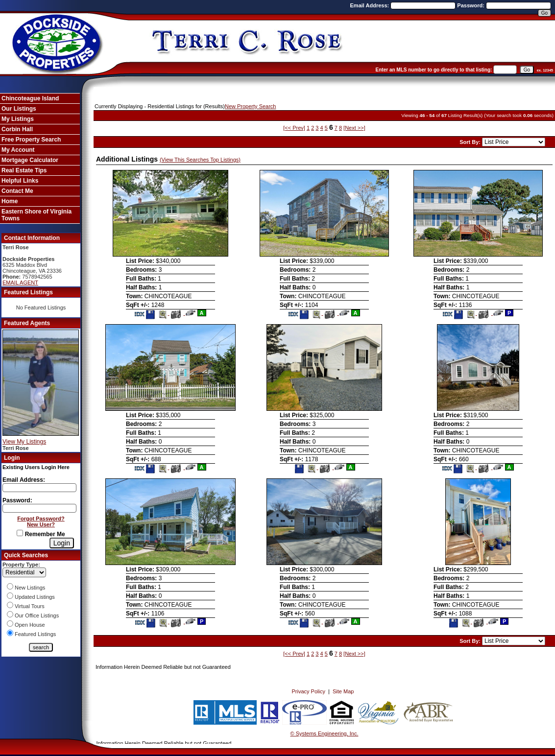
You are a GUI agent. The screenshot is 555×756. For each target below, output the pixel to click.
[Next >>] (354, 128)
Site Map (343, 691)
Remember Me (41, 534)
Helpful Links (20, 181)
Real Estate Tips (24, 170)
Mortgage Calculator (30, 160)
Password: (471, 5)
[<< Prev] (294, 128)
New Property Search (251, 106)
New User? (41, 524)
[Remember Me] (20, 533)
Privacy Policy (308, 691)
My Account (18, 150)
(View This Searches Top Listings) (200, 160)
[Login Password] (39, 508)
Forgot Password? (41, 519)
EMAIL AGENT (20, 283)
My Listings (18, 119)
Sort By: (471, 142)
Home (10, 201)
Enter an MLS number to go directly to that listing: (434, 70)
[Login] (62, 543)
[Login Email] (39, 488)
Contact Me (17, 191)
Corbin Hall (17, 129)
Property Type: (21, 565)
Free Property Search (31, 140)
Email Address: (371, 5)
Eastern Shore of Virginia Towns (36, 215)
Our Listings (19, 109)
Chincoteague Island (30, 98)
